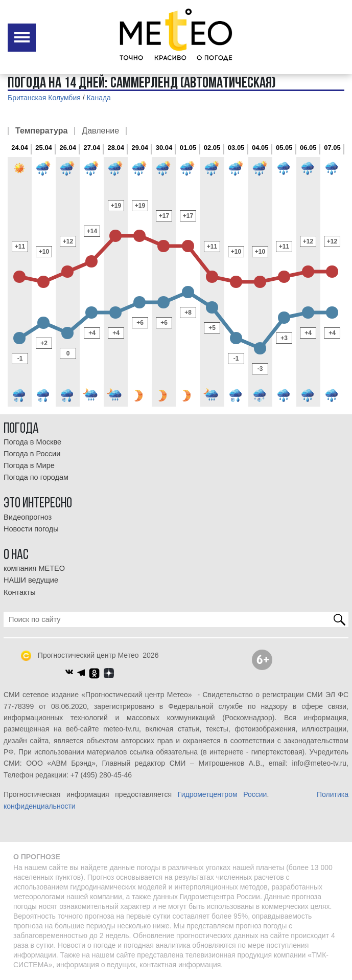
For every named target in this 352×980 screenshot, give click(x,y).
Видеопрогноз (28, 517)
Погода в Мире (29, 465)
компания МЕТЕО (34, 568)
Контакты (20, 592)
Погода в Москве (32, 442)
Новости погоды (31, 529)
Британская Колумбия (44, 98)
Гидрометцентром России (222, 794)
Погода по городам (36, 477)
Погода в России (32, 454)
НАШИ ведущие (31, 580)
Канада (98, 98)
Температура (41, 131)
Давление (100, 131)
